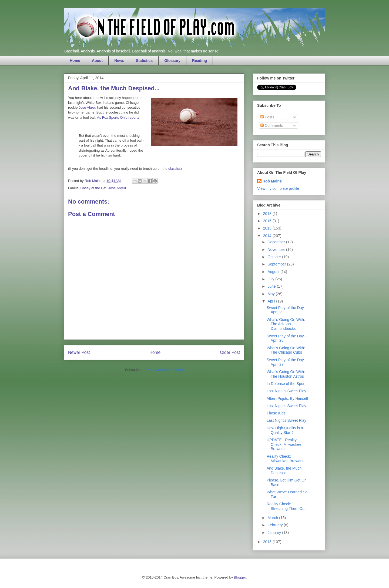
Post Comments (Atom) (165, 370)
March (273, 518)
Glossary (172, 61)
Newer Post (79, 352)
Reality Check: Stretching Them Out (286, 506)
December (277, 242)
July (271, 279)
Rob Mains (272, 181)
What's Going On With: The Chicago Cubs (286, 350)
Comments (272, 125)
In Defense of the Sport (286, 384)
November (277, 250)
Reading (199, 61)
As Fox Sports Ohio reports (118, 117)
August (274, 272)
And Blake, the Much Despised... (284, 471)
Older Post (230, 352)
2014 (268, 236)
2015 (268, 228)
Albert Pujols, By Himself (287, 398)
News (119, 61)
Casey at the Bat (93, 188)
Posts (267, 117)
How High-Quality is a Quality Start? (285, 430)
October (275, 257)
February (276, 525)
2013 (268, 542)
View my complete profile (278, 188)
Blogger (240, 577)
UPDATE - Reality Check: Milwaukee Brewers (284, 444)
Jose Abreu (87, 107)
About (97, 61)
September (277, 264)
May (271, 294)
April (272, 301)
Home (75, 61)
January (275, 533)
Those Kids (276, 413)
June (272, 286)
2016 (268, 221)
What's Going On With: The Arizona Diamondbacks (286, 324)
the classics (171, 169)
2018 (268, 214)
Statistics (144, 61)
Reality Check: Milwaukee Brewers (285, 459)
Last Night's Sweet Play (286, 391)
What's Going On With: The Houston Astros (286, 374)
